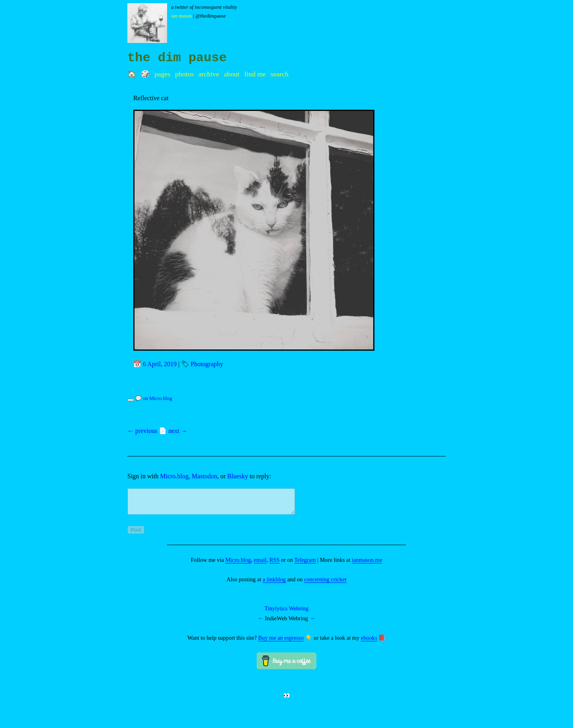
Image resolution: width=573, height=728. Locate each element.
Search (280, 74)
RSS (275, 565)
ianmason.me (367, 565)
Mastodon (205, 476)
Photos (184, 74)
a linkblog (274, 584)
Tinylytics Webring (286, 613)
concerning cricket (325, 584)
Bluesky (238, 476)
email (260, 565)
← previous (142, 431)
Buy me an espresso (281, 643)
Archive (209, 74)
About (232, 74)
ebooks (369, 643)
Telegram (305, 565)
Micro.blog (174, 476)
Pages (162, 74)
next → (178, 431)
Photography (207, 364)
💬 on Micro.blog (154, 398)
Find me (255, 74)
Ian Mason (181, 16)
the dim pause (177, 58)
